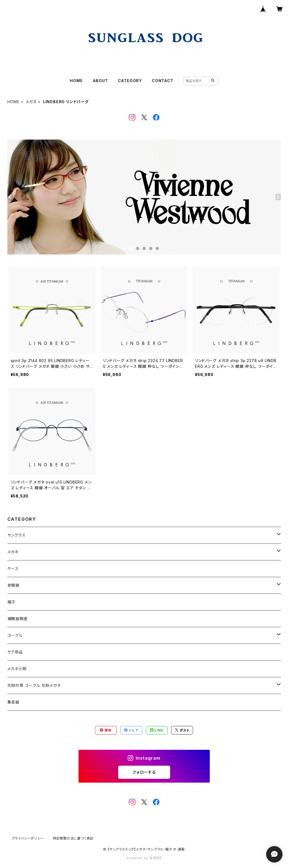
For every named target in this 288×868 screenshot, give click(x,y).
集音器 (13, 702)
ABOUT (100, 81)
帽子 (11, 602)
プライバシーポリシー (28, 838)
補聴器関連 (18, 619)
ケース (13, 568)
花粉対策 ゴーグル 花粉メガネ (34, 685)
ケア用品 (15, 652)
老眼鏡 (13, 585)
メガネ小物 (17, 669)
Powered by (144, 858)
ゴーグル (15, 635)
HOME (76, 81)
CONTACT (163, 81)
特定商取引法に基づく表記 (73, 838)
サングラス (17, 535)
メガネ (31, 102)
